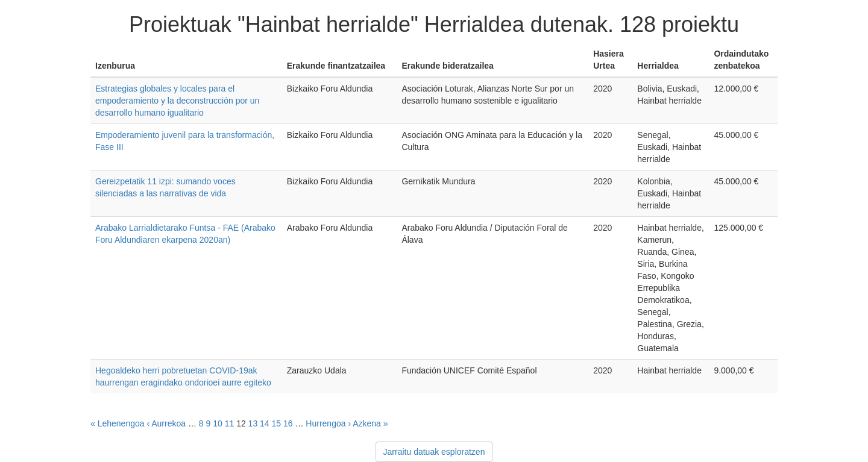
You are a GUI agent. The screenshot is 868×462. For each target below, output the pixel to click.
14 (265, 423)
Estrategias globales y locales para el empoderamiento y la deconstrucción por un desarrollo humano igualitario (177, 101)
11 (230, 423)
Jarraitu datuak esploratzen (434, 452)
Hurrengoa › (328, 423)
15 (277, 423)
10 (218, 423)
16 (288, 423)
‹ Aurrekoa (166, 423)
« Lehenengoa (118, 423)
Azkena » (370, 423)
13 (253, 423)
